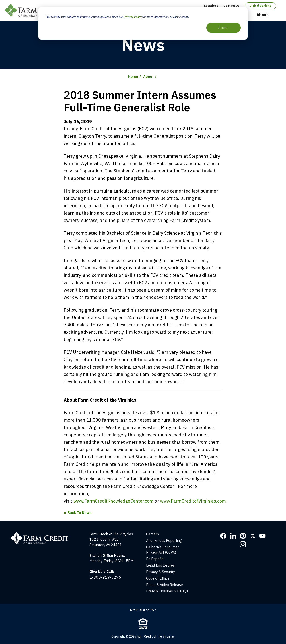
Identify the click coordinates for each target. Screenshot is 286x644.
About (262, 15)
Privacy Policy (133, 17)
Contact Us (231, 6)
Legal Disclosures (160, 565)
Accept (224, 28)
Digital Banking (260, 6)
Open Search (277, 15)
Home (133, 77)
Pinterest (243, 536)
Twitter (253, 536)
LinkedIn (233, 536)
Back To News (79, 513)
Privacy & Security (161, 572)
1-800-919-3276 (105, 577)
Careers (152, 534)
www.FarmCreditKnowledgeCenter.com (113, 501)
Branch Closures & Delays (167, 591)
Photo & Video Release (165, 585)
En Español (155, 559)
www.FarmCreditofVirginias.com (193, 501)
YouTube (263, 536)
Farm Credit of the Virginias (36, 10)
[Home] (42, 534)
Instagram (243, 544)
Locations (211, 6)
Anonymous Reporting (164, 540)
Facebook (223, 536)
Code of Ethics (158, 578)
